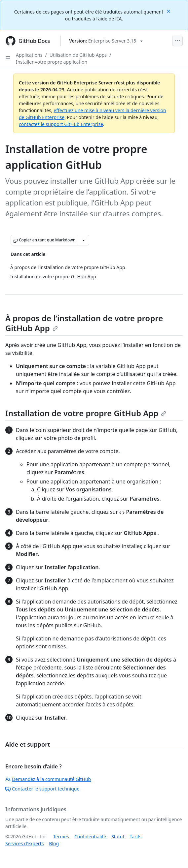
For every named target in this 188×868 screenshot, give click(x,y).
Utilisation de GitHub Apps (78, 55)
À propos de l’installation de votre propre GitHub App (84, 323)
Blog (54, 843)
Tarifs (136, 837)
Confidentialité (90, 837)
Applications (29, 55)
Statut (118, 837)
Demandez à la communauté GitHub (48, 779)
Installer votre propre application (52, 62)
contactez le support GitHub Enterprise (61, 124)
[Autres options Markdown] (84, 240)
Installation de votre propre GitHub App (86, 413)
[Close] (169, 11)
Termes (61, 837)
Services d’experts (24, 843)
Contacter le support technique (42, 789)
